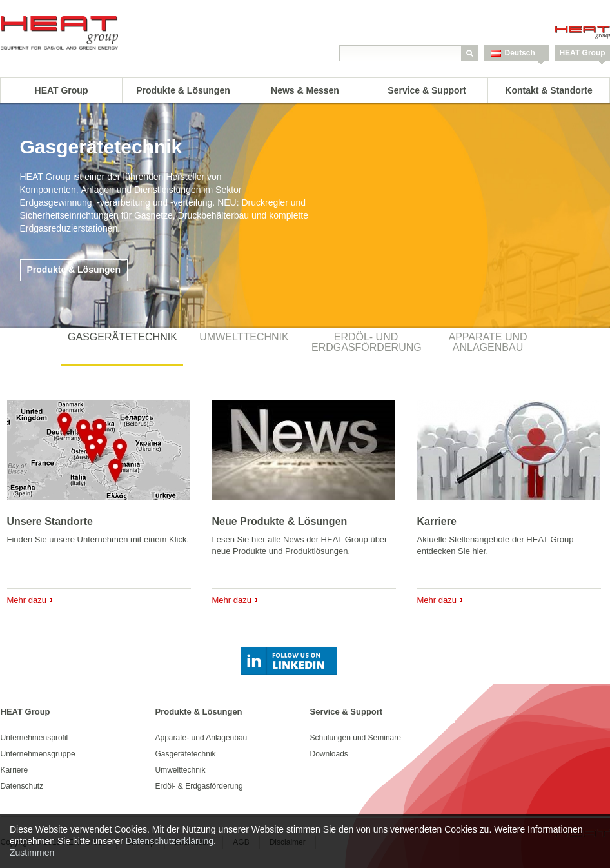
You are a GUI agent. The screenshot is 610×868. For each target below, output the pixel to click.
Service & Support (427, 90)
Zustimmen (32, 853)
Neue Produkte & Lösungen (280, 521)
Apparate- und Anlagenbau (202, 738)
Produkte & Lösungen (183, 90)
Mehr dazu (27, 600)
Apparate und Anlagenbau (487, 342)
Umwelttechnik (244, 337)
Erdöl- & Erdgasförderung (199, 786)
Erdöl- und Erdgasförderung (367, 342)
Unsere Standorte (50, 521)
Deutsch (520, 53)
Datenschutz (22, 786)
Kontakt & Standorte (548, 90)
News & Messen (305, 90)
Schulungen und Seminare (356, 738)
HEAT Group (582, 53)
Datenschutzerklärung (170, 841)
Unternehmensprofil (34, 738)
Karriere (437, 521)
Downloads (329, 754)
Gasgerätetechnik (123, 337)
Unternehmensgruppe (38, 754)
